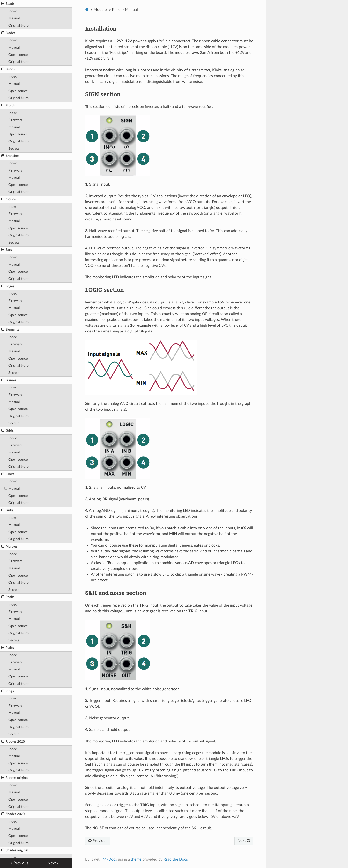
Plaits (8, 648)
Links (7, 510)
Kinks (8, 474)
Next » (53, 863)
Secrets (14, 149)
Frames (9, 380)
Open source (18, 55)
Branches (10, 156)
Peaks (8, 597)
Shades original (15, 850)
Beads (8, 4)
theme (136, 859)
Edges (8, 286)
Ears (7, 250)
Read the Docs (176, 859)
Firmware (15, 120)
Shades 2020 (13, 814)
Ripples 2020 (13, 742)
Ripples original (15, 778)
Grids (7, 431)
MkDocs (110, 859)
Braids (8, 106)
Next (244, 841)
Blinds (8, 69)
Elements (10, 330)
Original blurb (18, 25)
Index (13, 11)
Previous (98, 841)
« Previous (20, 863)
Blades (8, 33)
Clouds (9, 199)
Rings (8, 691)
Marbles (9, 547)
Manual (14, 18)
